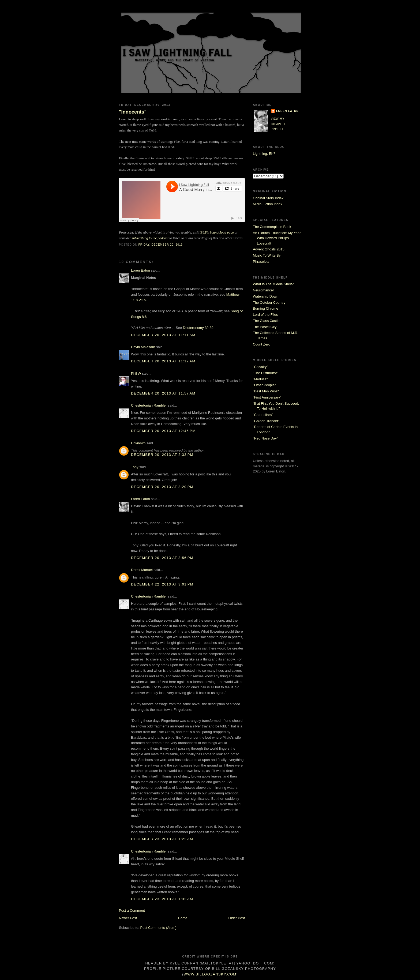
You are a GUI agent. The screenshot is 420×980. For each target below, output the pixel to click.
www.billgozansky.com (210, 974)
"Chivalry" (260, 367)
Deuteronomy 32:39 (198, 328)
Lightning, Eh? (264, 154)
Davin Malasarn (143, 347)
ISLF (217, 232)
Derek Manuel (142, 570)
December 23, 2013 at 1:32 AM (162, 899)
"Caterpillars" (263, 415)
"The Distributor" (265, 373)
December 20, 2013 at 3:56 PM (162, 558)
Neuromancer (263, 290)
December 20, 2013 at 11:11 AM (163, 335)
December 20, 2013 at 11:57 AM (163, 393)
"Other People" (264, 385)
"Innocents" (133, 112)
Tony (135, 467)
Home (183, 918)
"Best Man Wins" (266, 391)
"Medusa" (260, 379)
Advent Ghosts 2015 (269, 249)
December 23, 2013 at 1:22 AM (162, 839)
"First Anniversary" (267, 397)
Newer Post (128, 918)
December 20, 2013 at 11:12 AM (163, 361)
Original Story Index (268, 198)
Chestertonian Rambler (149, 405)
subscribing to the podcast (150, 238)
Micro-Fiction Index (268, 204)
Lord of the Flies (265, 315)
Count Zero (262, 344)
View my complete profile (279, 124)
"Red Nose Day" (265, 438)
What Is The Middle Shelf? (273, 284)
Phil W (136, 373)
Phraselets (261, 262)
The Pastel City (265, 327)
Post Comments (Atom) (158, 928)
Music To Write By (267, 255)
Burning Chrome (266, 308)
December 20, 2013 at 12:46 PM (163, 431)
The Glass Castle (266, 321)
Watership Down (266, 296)
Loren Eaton (140, 270)
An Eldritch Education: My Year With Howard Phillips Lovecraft (277, 238)
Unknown (138, 443)
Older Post (237, 918)
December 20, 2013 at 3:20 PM (162, 487)
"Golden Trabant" (266, 421)
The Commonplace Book (272, 227)
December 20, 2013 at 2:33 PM (162, 455)
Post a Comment (132, 910)
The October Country (269, 303)
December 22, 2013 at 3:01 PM (162, 584)
